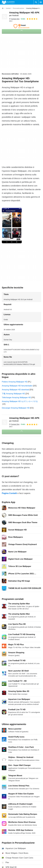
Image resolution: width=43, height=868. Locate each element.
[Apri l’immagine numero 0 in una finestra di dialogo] (12, 226)
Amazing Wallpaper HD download (15, 390)
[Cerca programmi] (36, 2)
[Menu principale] (41, 2)
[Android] (8, 8)
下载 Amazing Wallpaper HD (13, 394)
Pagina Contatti (9, 493)
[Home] (3, 8)
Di (14, 19)
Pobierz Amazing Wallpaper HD (15, 382)
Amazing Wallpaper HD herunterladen (17, 386)
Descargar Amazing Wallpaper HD (16, 408)
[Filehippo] (8, 2)
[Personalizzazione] (18, 8)
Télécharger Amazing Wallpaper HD (16, 398)
